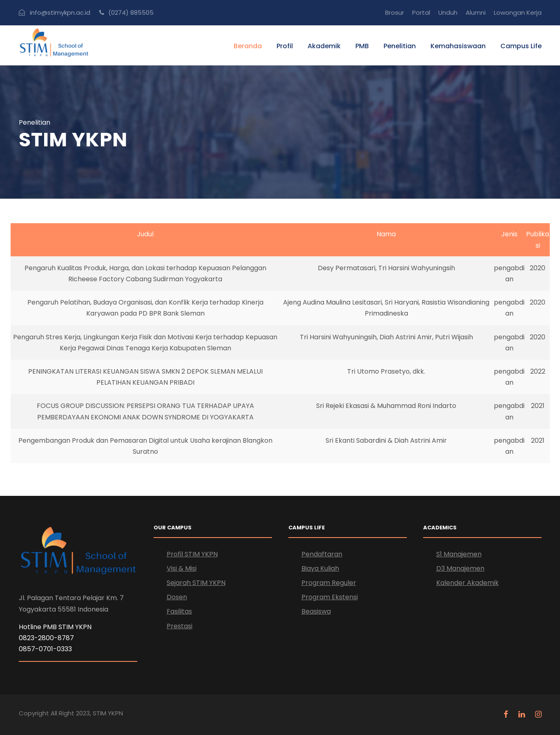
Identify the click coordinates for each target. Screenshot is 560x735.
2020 (538, 268)
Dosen (177, 597)
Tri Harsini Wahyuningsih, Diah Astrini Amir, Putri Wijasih (386, 337)
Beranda (248, 46)
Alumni (476, 12)
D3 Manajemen (460, 568)
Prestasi (180, 626)
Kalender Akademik (467, 583)
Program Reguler (329, 583)
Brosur (395, 12)
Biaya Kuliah (320, 568)
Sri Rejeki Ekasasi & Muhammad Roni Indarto (386, 406)
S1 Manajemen (459, 554)
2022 (538, 371)
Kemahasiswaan (458, 46)
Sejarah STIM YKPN (196, 583)
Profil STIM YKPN (192, 554)
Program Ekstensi (330, 597)
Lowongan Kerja (518, 12)
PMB (362, 46)
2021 (538, 406)
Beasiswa (316, 611)
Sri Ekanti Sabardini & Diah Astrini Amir (386, 440)
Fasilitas (179, 611)
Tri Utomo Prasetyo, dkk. (386, 371)
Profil (285, 46)
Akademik (324, 46)
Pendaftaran (322, 554)
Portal (421, 12)
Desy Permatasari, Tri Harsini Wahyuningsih (386, 268)
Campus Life (521, 46)
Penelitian (400, 46)
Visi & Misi (182, 568)
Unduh (448, 12)
